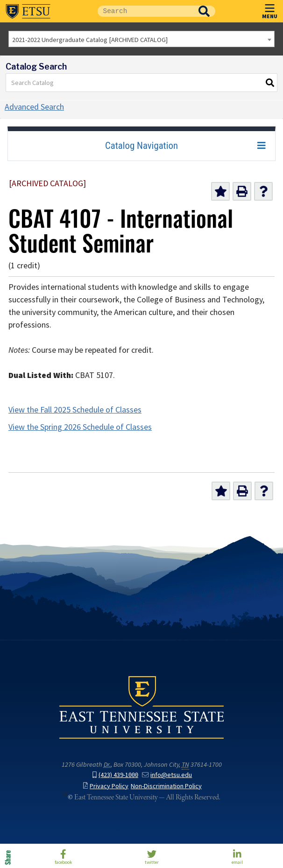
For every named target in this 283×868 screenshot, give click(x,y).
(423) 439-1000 (115, 775)
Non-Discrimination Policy (166, 786)
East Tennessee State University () (28, 11)
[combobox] (141, 39)
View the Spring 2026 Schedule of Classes (80, 427)
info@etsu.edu (167, 775)
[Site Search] (145, 11)
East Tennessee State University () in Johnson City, (141, 707)
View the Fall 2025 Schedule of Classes (75, 410)
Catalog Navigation (141, 146)
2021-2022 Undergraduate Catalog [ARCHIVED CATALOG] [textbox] (90, 40)
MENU (270, 10)
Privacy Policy (106, 786)
